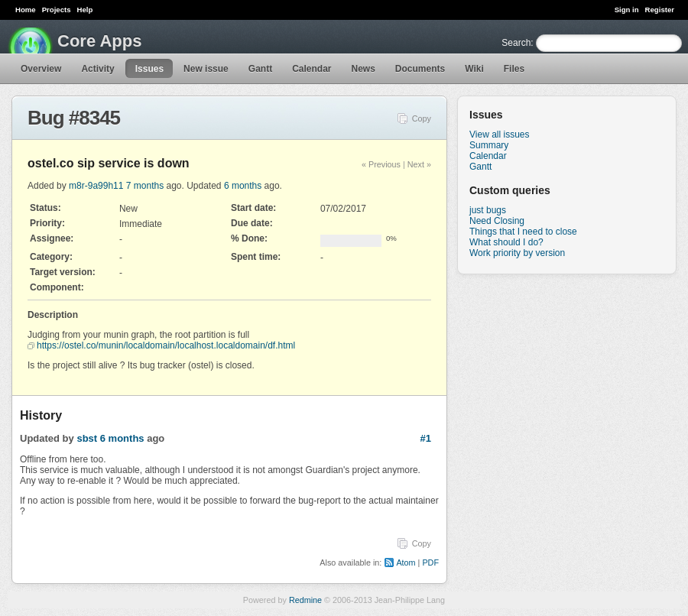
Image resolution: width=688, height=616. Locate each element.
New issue (206, 69)
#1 (426, 438)
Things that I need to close (523, 232)
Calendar (312, 69)
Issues (149, 69)
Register (660, 10)
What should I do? (506, 242)
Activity (97, 69)
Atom (406, 563)
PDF (430, 563)
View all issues (499, 135)
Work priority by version (517, 253)
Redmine (305, 600)
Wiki (474, 69)
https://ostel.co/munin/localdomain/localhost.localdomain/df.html (166, 345)
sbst (87, 438)
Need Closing (497, 221)
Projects (57, 10)
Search (516, 43)
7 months (145, 186)
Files (514, 69)
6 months (243, 186)
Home (26, 10)
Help (85, 10)
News (363, 69)
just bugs (488, 210)
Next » (419, 164)
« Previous (381, 164)
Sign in (627, 10)
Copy (422, 118)
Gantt (260, 69)
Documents (420, 69)
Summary (489, 145)
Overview (41, 69)
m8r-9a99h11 (96, 186)
